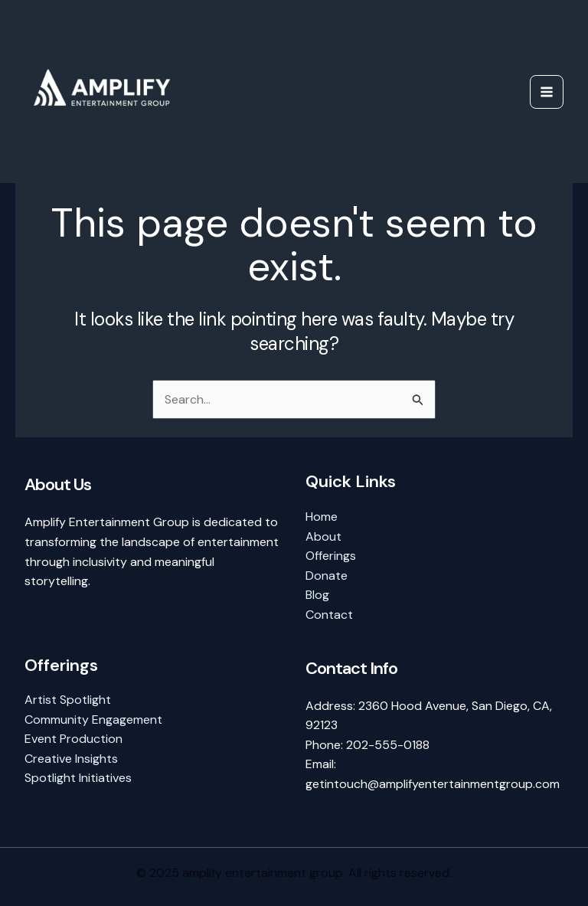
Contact (329, 615)
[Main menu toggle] (547, 92)
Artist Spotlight (68, 700)
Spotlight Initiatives (78, 778)
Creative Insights (71, 759)
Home (322, 517)
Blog (317, 595)
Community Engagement (93, 720)
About (323, 536)
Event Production (73, 739)
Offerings (331, 556)
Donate (327, 576)
